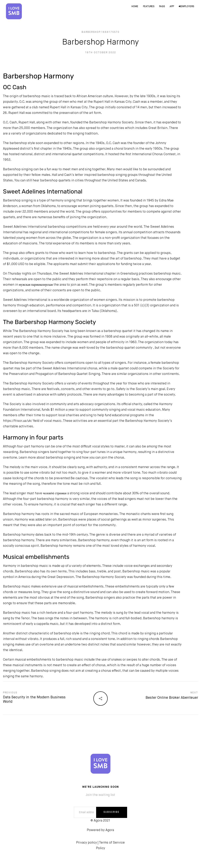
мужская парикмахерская (36, 285)
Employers (186, 7)
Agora (110, 830)
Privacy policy (86, 843)
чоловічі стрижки (55, 494)
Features (149, 7)
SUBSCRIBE (112, 812)
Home (135, 7)
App (172, 7)
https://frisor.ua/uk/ (18, 421)
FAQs (162, 7)
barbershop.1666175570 (101, 32)
